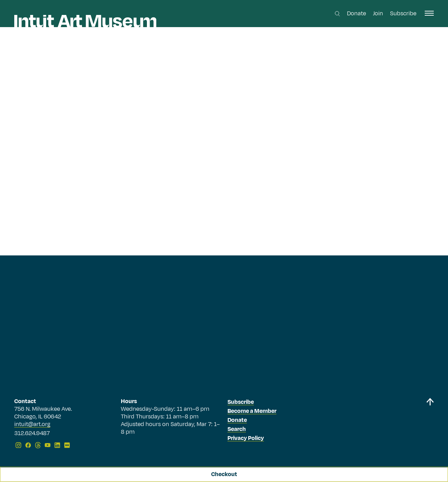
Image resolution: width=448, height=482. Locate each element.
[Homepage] (85, 21)
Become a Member (252, 411)
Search (237, 429)
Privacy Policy (246, 438)
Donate (356, 14)
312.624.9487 (32, 434)
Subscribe (403, 14)
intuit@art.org (32, 424)
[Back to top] (430, 424)
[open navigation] (429, 13)
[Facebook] (28, 445)
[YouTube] (48, 445)
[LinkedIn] (57, 445)
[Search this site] (337, 14)
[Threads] (38, 445)
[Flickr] (67, 445)
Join (378, 14)
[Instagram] (18, 445)
